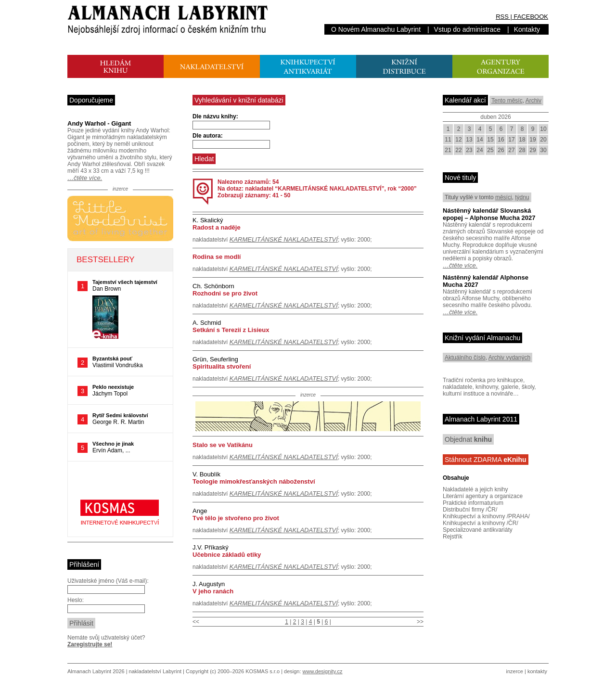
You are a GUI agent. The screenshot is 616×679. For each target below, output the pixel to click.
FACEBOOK (531, 17)
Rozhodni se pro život (225, 293)
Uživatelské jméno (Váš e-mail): (108, 581)
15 (490, 140)
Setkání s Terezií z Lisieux (231, 330)
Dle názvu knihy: (215, 116)
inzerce (515, 671)
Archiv (533, 101)
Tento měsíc (507, 101)
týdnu (522, 197)
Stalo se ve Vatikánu (223, 445)
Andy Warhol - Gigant (99, 123)
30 (543, 150)
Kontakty (527, 29)
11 (448, 140)
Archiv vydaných (509, 358)
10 (543, 129)
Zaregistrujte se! (90, 644)
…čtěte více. (85, 178)
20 (543, 140)
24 (480, 150)
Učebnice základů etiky (227, 555)
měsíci (504, 197)
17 (511, 140)
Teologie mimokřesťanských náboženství (254, 481)
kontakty (537, 671)
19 (533, 140)
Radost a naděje (217, 227)
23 (469, 150)
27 (511, 150)
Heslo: (76, 600)
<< (196, 622)
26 (501, 150)
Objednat (468, 439)
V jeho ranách (213, 591)
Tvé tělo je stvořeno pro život (236, 518)
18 (522, 140)
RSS (502, 17)
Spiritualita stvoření (222, 366)
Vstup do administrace (468, 29)
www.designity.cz (323, 671)
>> (420, 622)
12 (458, 140)
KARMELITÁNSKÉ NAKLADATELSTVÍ (284, 239)
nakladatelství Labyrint (155, 671)
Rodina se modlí (217, 257)
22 (458, 150)
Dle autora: (208, 136)
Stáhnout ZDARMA (486, 460)
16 (501, 140)
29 (533, 150)
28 (522, 150)
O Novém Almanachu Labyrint (376, 29)
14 (480, 140)
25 (490, 150)
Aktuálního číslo (465, 358)
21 (448, 150)
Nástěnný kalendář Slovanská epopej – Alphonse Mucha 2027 (489, 214)
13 (469, 140)
